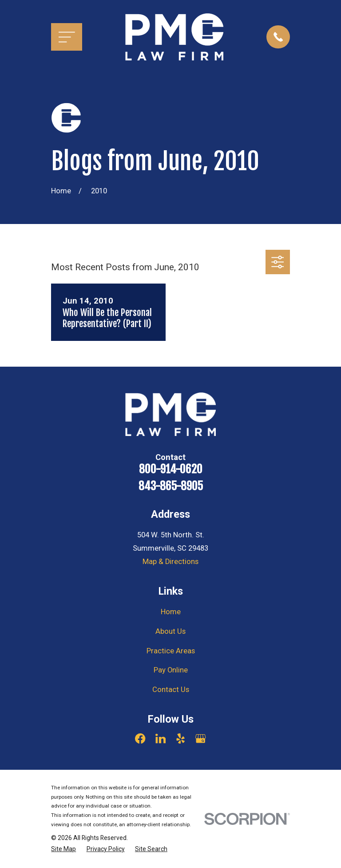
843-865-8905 (171, 486)
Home (171, 612)
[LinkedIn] (161, 738)
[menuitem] (63, 849)
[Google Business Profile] (200, 738)
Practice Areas (171, 651)
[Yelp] (180, 738)
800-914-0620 (171, 469)
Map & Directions (170, 562)
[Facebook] (140, 738)
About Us (170, 631)
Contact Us (171, 690)
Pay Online (171, 670)
